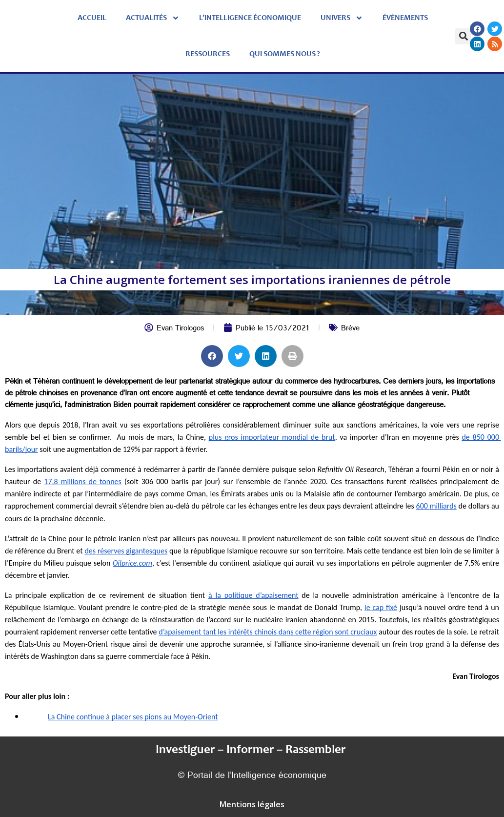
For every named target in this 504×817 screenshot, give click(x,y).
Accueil (92, 18)
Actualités (153, 18)
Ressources (208, 54)
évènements (405, 18)
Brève (350, 329)
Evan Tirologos (180, 329)
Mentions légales (252, 804)
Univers (342, 18)
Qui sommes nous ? (285, 54)
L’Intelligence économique (250, 18)
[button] (463, 36)
